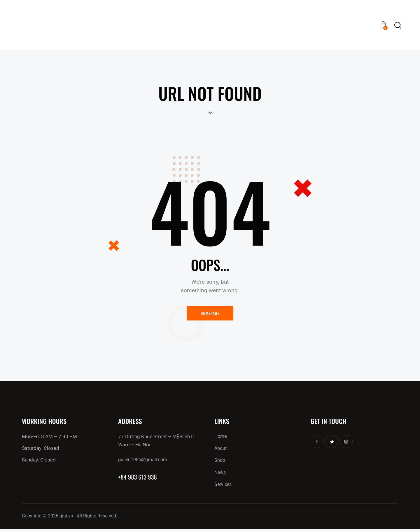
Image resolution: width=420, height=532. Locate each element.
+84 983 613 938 (140, 479)
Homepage (210, 314)
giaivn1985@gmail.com (144, 461)
